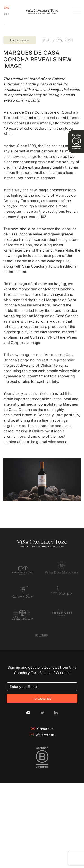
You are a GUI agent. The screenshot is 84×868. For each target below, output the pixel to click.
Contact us (42, 729)
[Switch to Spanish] (7, 15)
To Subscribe (42, 698)
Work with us (42, 735)
